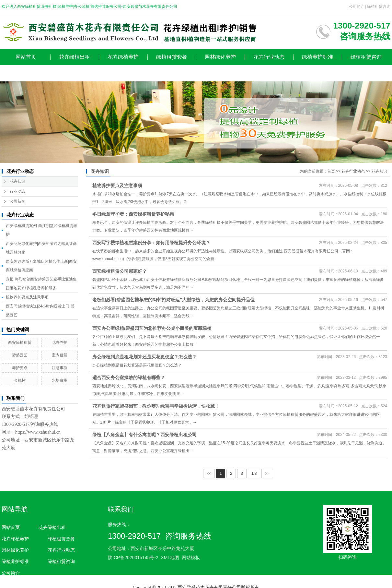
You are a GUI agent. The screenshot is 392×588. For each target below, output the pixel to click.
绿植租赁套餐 (172, 57)
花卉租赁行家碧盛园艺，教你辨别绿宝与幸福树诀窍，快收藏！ (156, 406)
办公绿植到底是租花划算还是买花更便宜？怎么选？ (144, 357)
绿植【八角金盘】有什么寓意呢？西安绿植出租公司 (144, 435)
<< (209, 474)
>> (267, 474)
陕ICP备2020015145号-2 (133, 558)
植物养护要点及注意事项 (27, 297)
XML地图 (170, 558)
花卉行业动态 (269, 57)
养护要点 (20, 368)
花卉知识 (17, 181)
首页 (331, 171)
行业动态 (17, 191)
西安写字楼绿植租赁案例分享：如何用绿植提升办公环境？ (151, 243)
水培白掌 (60, 380)
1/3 (254, 474)
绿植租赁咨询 (379, 6)
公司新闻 (17, 201)
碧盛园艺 (20, 355)
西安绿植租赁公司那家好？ (120, 271)
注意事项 (60, 368)
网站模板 (191, 558)
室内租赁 (60, 355)
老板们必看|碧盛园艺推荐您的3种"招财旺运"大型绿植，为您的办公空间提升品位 (173, 300)
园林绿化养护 (220, 57)
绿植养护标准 (317, 57)
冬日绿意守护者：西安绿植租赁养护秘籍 (133, 214)
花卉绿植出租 (75, 57)
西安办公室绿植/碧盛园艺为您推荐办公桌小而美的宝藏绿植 (152, 328)
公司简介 (357, 6)
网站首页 (26, 57)
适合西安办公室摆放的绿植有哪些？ (129, 378)
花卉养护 (60, 342)
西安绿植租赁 (20, 342)
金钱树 (20, 380)
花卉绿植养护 (123, 57)
